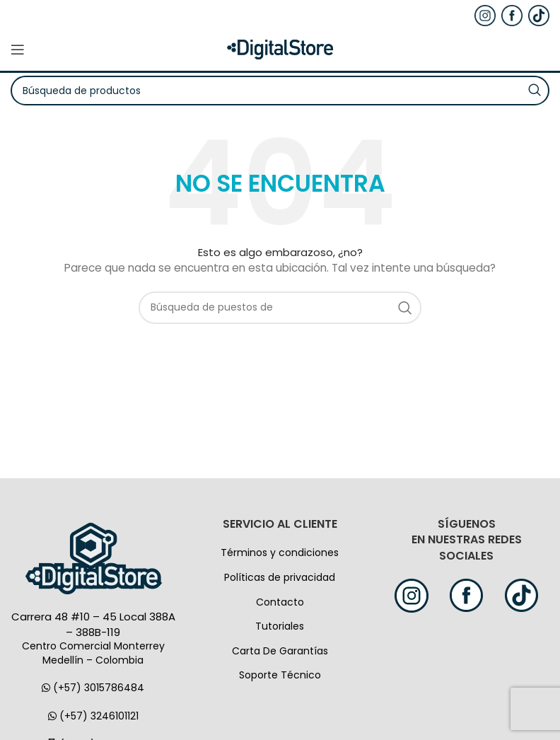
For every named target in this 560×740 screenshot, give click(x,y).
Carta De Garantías (280, 651)
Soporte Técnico (280, 675)
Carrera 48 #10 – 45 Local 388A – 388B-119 (93, 624)
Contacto (280, 602)
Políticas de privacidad (280, 577)
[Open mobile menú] (18, 50)
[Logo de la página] (280, 49)
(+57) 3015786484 (93, 688)
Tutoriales (280, 626)
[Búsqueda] (280, 308)
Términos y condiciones (280, 553)
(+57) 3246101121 (93, 716)
